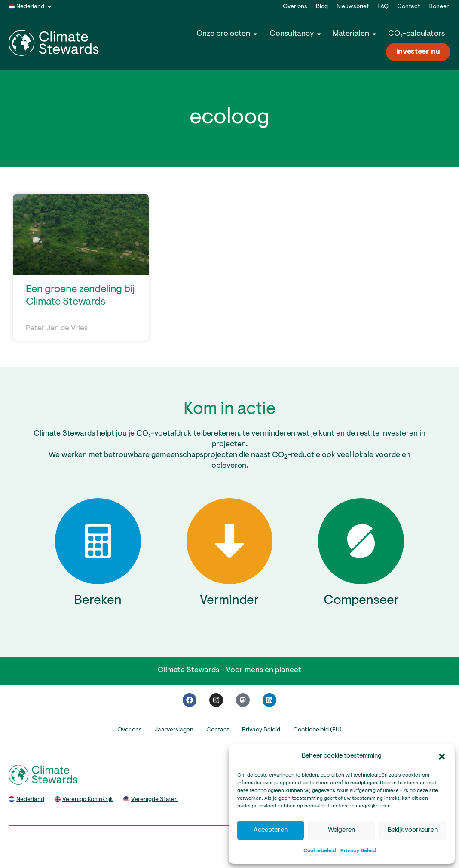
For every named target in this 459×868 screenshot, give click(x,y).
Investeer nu (418, 52)
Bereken (98, 601)
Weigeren (341, 830)
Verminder (229, 601)
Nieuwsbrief (353, 7)
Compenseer (361, 601)
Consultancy (296, 34)
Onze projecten (227, 34)
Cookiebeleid (320, 851)
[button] (442, 757)
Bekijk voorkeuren (413, 830)
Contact (409, 7)
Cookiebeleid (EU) (317, 730)
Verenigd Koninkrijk (88, 800)
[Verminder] (229, 541)
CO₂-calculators (416, 34)
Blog (322, 7)
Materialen (355, 34)
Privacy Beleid (358, 851)
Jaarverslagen (174, 730)
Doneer (439, 7)
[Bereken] (98, 541)
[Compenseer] (361, 541)
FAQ (383, 7)
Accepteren (271, 830)
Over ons (295, 7)
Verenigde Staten (155, 800)
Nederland (35, 7)
